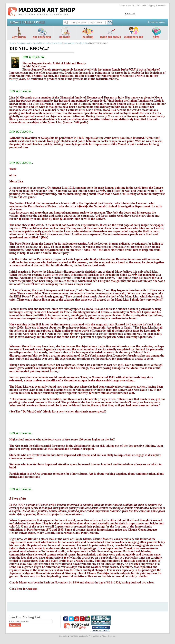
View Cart (130, 13)
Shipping (151, 5)
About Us (130, 5)
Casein (36, 43)
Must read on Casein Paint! (52, 43)
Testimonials (141, 5)
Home (122, 5)
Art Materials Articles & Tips (76, 43)
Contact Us (161, 5)
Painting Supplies (24, 43)
